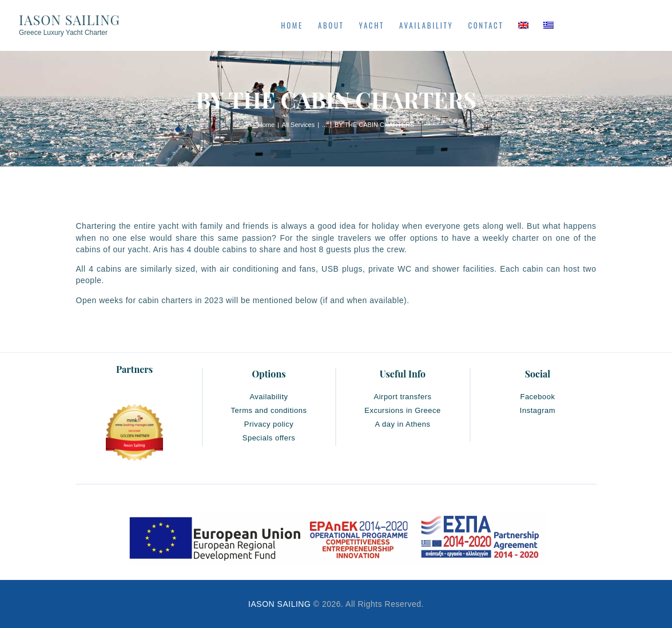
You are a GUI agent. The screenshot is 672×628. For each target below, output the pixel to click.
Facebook (537, 397)
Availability (269, 397)
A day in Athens (402, 424)
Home (266, 125)
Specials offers (269, 438)
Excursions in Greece (403, 410)
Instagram (538, 410)
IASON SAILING (279, 604)
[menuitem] (523, 25)
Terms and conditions (269, 410)
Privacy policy (269, 424)
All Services (298, 125)
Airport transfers (403, 397)
